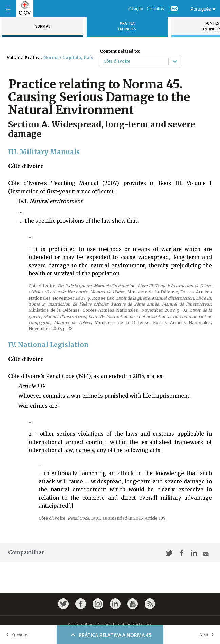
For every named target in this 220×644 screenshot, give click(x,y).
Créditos (155, 9)
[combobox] (104, 61)
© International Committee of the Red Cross (110, 624)
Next (208, 635)
